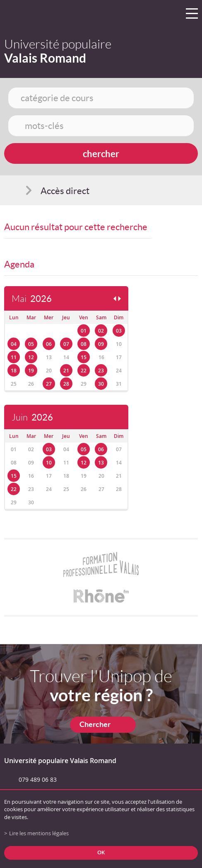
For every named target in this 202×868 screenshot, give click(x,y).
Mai (32, 299)
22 (84, 371)
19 (31, 371)
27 (49, 384)
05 (31, 344)
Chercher (95, 724)
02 (101, 331)
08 (84, 344)
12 (31, 357)
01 (84, 331)
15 (84, 357)
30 (101, 384)
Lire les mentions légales (39, 833)
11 (14, 357)
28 (66, 384)
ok (101, 852)
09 (101, 344)
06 (49, 344)
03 (119, 331)
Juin (32, 417)
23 (101, 371)
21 (66, 371)
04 (14, 344)
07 (66, 344)
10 (49, 463)
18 (14, 371)
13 (101, 463)
